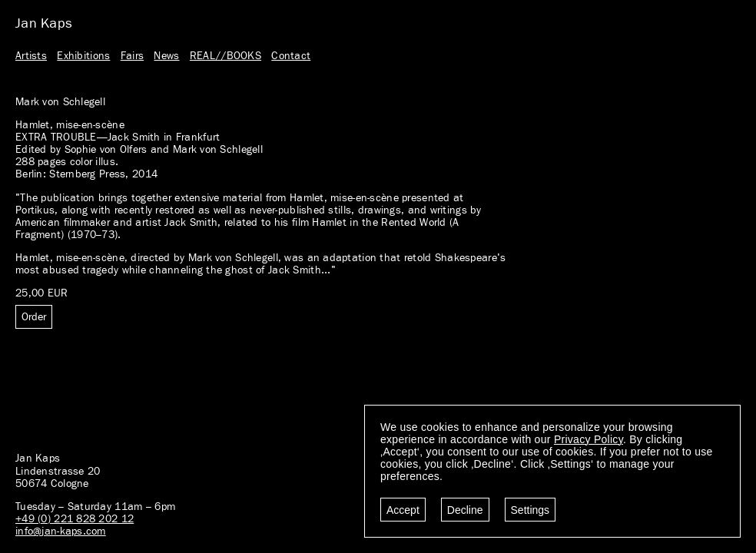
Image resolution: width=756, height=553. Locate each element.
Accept (403, 510)
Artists (31, 56)
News (166, 56)
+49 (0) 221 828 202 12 (75, 519)
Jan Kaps (44, 24)
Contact (291, 56)
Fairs (132, 56)
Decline (465, 510)
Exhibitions (83, 56)
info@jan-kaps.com (61, 531)
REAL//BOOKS (225, 56)
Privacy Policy (589, 439)
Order (34, 317)
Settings (531, 510)
